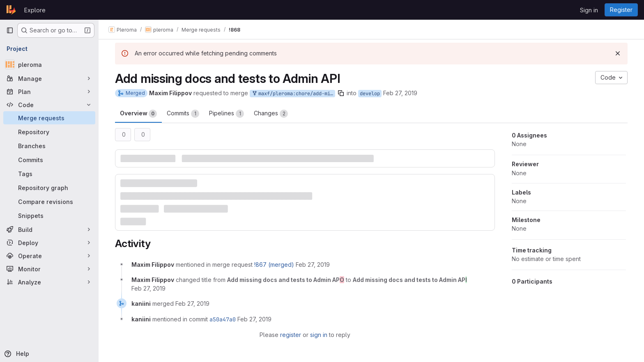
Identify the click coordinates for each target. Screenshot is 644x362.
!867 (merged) (274, 265)
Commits (183, 114)
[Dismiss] (618, 53)
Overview (138, 114)
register (291, 335)
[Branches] (49, 146)
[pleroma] (49, 64)
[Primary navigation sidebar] (10, 30)
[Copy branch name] (341, 93)
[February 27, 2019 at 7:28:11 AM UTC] (192, 304)
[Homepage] (11, 10)
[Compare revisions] (49, 202)
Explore (35, 10)
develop (370, 94)
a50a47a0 (223, 319)
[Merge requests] (49, 118)
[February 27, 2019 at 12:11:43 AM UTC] (148, 288)
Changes (271, 114)
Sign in (589, 10)
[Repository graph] (49, 188)
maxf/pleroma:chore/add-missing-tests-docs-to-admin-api (293, 94)
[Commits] (49, 160)
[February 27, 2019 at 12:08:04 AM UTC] (313, 265)
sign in (319, 335)
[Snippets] (49, 215)
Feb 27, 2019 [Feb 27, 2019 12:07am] (400, 93)
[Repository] (49, 132)
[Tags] (49, 174)
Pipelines (227, 114)
